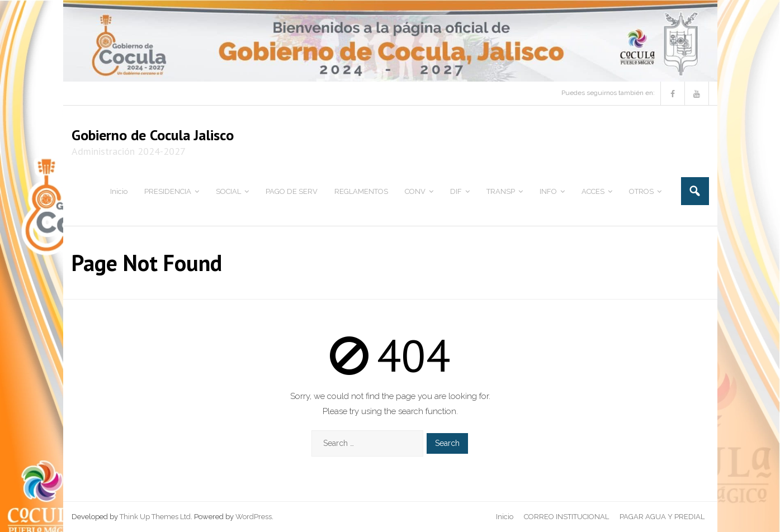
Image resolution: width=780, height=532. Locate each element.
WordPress (254, 517)
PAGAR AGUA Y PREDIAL (662, 517)
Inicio (505, 517)
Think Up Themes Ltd (155, 517)
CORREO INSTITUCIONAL (566, 517)
